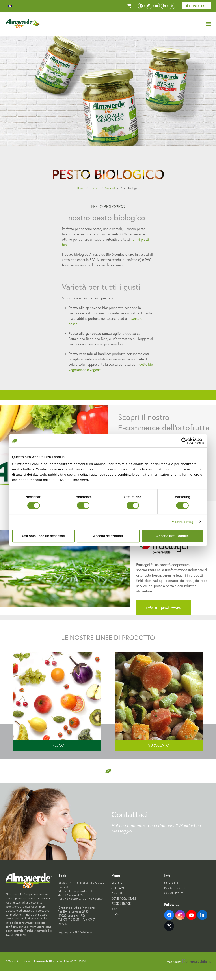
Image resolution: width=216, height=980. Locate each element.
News (115, 914)
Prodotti (94, 188)
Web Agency (189, 962)
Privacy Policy (175, 888)
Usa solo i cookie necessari (44, 536)
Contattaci (196, 6)
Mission (117, 883)
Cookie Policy (174, 893)
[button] (208, 24)
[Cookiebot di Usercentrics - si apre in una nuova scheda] (185, 441)
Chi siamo (118, 888)
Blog (115, 909)
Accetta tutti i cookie (172, 536)
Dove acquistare (124, 899)
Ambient (110, 188)
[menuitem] (10, 6)
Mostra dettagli (183, 522)
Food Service (121, 904)
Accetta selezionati (108, 536)
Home (81, 188)
